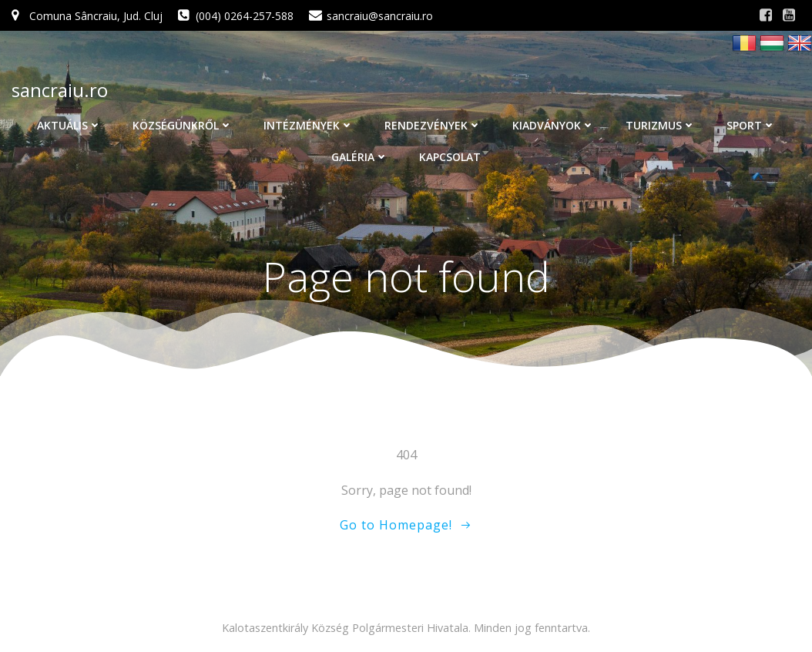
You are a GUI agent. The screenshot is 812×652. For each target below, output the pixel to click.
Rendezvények (433, 125)
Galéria (360, 157)
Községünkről (183, 125)
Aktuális (69, 125)
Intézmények (309, 125)
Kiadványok (554, 125)
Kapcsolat (450, 157)
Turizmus (661, 125)
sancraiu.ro (60, 90)
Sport (751, 125)
